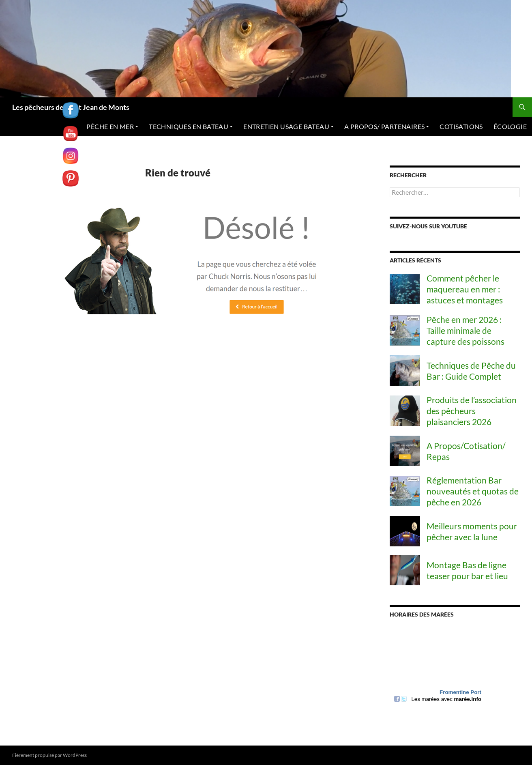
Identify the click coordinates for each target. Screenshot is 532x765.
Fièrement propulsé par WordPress (49, 755)
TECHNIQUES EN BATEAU (189, 126)
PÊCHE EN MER (110, 126)
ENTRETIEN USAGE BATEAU (286, 126)
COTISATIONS (461, 126)
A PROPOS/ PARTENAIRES (384, 126)
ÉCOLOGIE (510, 126)
